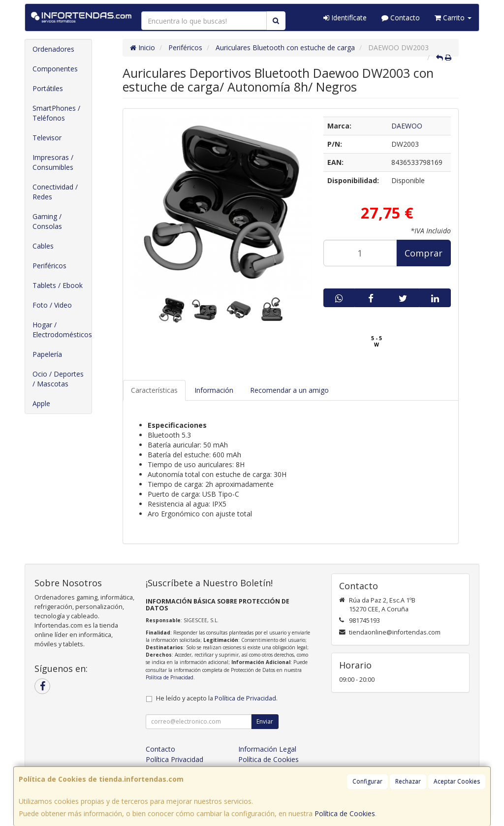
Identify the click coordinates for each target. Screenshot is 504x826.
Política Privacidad (174, 759)
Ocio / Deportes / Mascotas (58, 379)
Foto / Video (52, 305)
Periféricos (49, 266)
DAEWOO (407, 126)
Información (214, 390)
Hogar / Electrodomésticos (62, 330)
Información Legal (267, 749)
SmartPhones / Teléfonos (56, 113)
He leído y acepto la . (217, 698)
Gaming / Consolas (47, 221)
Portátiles (48, 88)
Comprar (424, 253)
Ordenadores (53, 49)
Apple (41, 403)
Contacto (401, 17)
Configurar (367, 781)
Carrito (453, 17)
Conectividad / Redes (55, 192)
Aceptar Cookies (457, 781)
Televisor (47, 138)
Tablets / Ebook (58, 285)
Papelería (47, 354)
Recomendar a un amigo (289, 390)
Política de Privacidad (170, 677)
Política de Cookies (345, 813)
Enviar (265, 721)
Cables (43, 246)
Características (154, 390)
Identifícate (345, 17)
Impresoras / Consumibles (53, 162)
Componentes (55, 69)
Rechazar (408, 781)
